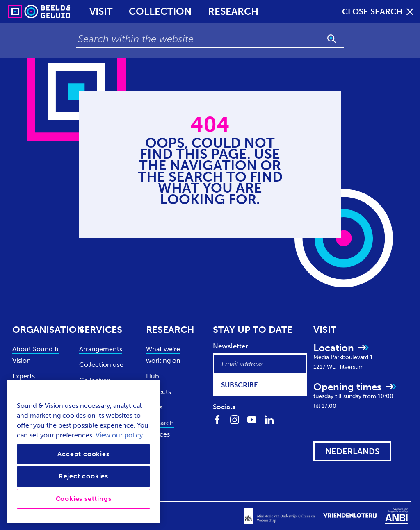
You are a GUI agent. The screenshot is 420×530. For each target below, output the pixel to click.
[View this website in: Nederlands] (352, 451)
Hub (153, 376)
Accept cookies (83, 454)
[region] (83, 452)
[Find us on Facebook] (217, 419)
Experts (24, 376)
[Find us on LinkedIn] (269, 419)
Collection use (101, 365)
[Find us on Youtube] (252, 419)
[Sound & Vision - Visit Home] (24, 11)
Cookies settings (84, 499)
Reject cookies (83, 476)
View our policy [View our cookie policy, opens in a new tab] (119, 435)
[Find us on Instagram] (235, 419)
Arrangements (101, 349)
